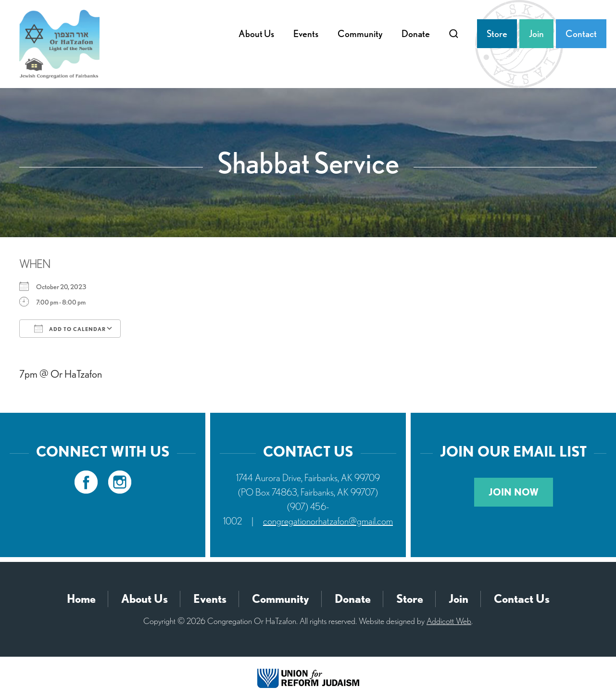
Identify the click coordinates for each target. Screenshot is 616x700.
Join (536, 34)
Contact (581, 34)
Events (306, 34)
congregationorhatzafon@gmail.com (328, 521)
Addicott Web (449, 621)
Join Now (514, 492)
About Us (256, 34)
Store (497, 34)
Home (81, 599)
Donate (416, 34)
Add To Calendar (70, 329)
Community (360, 34)
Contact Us (522, 599)
